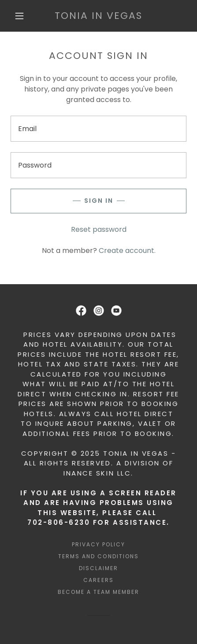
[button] (19, 16)
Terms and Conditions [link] (98, 556)
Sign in (99, 201)
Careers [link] (98, 580)
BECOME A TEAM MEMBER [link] (98, 592)
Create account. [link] (127, 251)
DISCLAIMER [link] (98, 568)
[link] (98, 16)
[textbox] (98, 129)
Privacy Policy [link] (98, 544)
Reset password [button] (99, 229)
